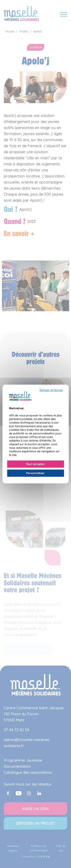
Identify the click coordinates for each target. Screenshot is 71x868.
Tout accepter (36, 464)
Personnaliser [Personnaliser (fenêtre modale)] (35, 473)
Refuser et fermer (51, 390)
